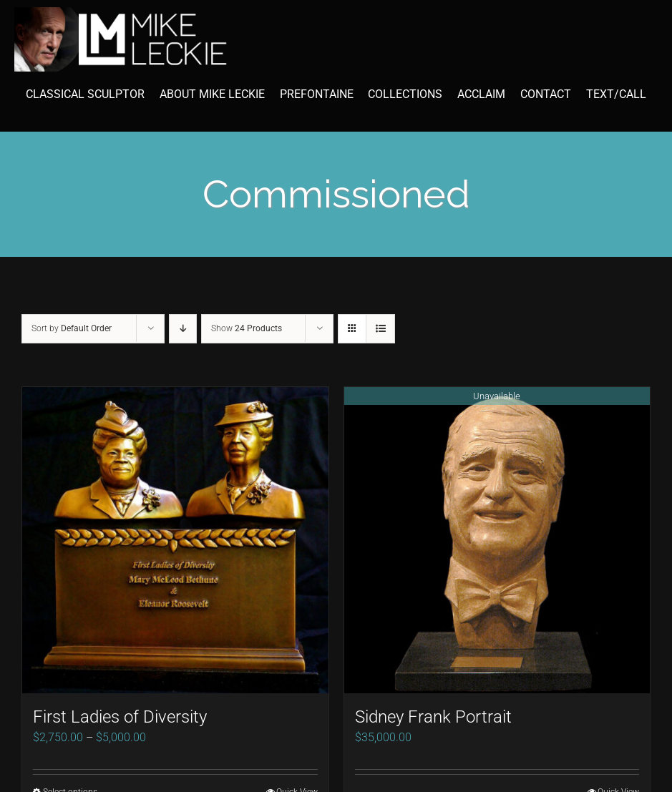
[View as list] (380, 329)
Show (247, 328)
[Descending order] (183, 329)
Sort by (72, 328)
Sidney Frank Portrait (433, 717)
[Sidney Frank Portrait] (497, 540)
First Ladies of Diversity (120, 717)
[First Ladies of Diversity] (175, 540)
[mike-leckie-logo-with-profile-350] (122, 13)
